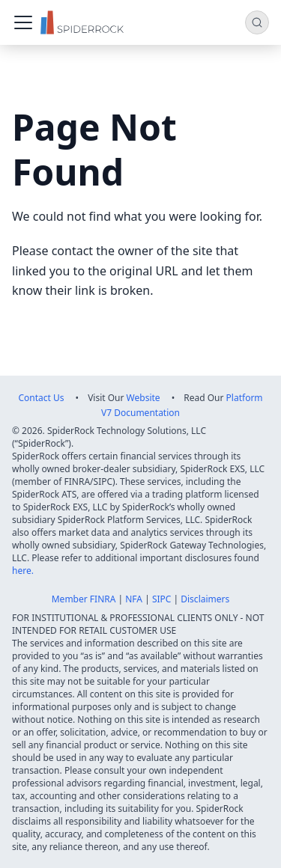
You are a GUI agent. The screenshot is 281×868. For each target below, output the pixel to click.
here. (23, 571)
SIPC (162, 599)
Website (143, 398)
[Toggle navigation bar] (23, 22)
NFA (134, 599)
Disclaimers (205, 599)
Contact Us (41, 398)
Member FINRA (84, 599)
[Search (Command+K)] (257, 22)
